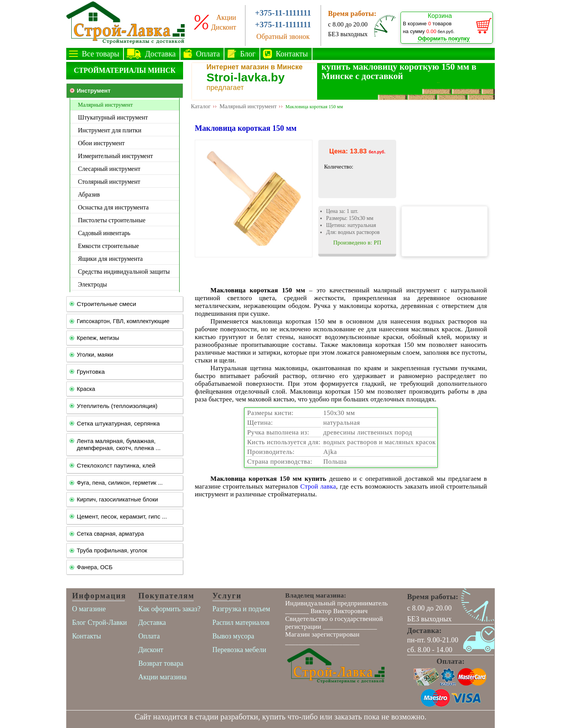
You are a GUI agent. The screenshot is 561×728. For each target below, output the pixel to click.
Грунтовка (91, 372)
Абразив (89, 194)
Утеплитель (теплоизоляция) (117, 406)
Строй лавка (318, 486)
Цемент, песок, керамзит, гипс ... (122, 516)
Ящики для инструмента (110, 259)
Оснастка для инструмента (113, 207)
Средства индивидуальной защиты (124, 272)
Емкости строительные (108, 246)
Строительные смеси (106, 304)
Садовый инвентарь (104, 233)
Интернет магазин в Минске (255, 67)
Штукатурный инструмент (113, 117)
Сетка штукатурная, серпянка (118, 423)
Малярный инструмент (105, 105)
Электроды (93, 284)
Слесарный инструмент (109, 169)
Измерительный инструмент (115, 156)
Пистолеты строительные (112, 220)
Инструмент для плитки (110, 130)
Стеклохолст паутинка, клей (116, 465)
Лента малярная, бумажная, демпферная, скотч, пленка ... (119, 444)
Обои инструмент (101, 143)
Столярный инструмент (109, 182)
